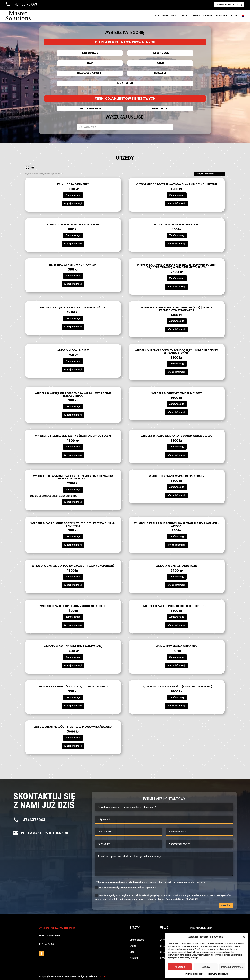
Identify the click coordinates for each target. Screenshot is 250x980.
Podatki (160, 73)
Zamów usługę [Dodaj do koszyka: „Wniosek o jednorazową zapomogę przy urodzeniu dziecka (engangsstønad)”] (177, 364)
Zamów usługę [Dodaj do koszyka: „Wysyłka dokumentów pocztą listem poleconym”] (73, 697)
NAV (90, 63)
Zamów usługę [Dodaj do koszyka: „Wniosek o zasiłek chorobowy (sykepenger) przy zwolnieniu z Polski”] (177, 536)
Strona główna (137, 940)
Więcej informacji (73, 203)
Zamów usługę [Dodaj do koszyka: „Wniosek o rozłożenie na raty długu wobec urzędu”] (177, 447)
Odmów (206, 967)
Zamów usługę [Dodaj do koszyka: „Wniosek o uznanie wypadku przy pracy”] (177, 487)
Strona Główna (165, 16)
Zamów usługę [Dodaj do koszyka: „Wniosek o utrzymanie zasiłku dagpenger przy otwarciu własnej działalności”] (73, 490)
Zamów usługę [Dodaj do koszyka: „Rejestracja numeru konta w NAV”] (73, 276)
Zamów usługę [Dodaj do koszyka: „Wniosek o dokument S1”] (73, 361)
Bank (160, 63)
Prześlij (226, 906)
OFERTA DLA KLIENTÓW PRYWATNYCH (125, 42)
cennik (208, 16)
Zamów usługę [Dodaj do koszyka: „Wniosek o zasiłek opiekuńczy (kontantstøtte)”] (73, 617)
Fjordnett (102, 976)
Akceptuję (180, 967)
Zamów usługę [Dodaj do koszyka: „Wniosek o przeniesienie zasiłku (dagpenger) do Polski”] (73, 447)
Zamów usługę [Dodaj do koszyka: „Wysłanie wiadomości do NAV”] (177, 657)
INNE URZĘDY (90, 53)
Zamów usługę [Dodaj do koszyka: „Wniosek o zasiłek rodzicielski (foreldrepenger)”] (177, 617)
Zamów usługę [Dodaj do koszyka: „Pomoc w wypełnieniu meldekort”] (177, 235)
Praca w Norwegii (90, 73)
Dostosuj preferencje (232, 967)
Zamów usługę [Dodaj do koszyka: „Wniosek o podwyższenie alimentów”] (177, 404)
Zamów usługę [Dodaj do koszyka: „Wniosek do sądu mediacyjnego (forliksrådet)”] (73, 318)
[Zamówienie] (210, 174)
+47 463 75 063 (25, 4)
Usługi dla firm (90, 109)
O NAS (183, 16)
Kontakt (222, 16)
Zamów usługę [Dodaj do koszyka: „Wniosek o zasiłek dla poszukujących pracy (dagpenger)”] (73, 577)
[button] (244, 937)
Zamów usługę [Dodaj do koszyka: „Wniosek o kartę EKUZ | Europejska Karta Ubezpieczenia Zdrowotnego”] (73, 406)
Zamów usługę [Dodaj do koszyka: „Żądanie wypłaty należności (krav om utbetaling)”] (177, 697)
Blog (234, 16)
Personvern (212, 974)
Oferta (195, 16)
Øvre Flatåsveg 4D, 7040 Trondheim (57, 928)
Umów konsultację (229, 5)
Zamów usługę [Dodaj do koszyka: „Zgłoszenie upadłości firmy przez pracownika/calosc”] (73, 738)
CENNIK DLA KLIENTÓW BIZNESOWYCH (125, 98)
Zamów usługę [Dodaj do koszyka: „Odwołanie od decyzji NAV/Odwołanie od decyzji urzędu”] (177, 195)
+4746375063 (33, 820)
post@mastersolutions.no (45, 833)
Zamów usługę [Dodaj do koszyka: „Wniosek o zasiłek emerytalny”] (177, 577)
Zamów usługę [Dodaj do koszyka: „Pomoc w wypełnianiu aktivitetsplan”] (73, 235)
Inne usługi (125, 83)
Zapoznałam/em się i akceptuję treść (127, 887)
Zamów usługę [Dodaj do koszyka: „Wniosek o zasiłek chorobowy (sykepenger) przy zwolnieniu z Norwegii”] (73, 536)
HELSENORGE (160, 53)
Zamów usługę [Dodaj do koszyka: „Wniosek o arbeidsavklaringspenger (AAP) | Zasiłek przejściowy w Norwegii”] (177, 321)
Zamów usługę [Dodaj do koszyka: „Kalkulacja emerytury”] (73, 195)
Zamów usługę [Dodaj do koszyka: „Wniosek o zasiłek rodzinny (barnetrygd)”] (73, 657)
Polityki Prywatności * (148, 887)
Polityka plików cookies (195, 974)
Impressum (223, 974)
